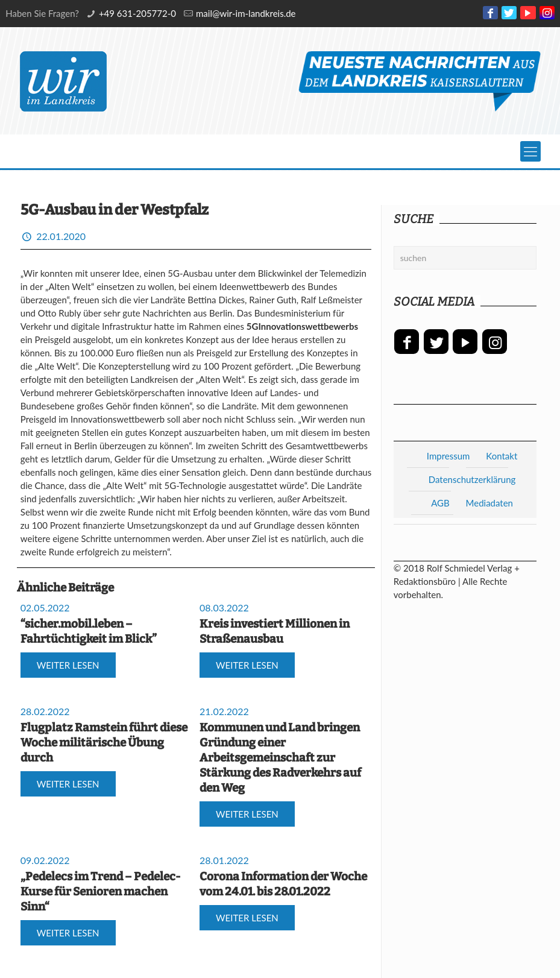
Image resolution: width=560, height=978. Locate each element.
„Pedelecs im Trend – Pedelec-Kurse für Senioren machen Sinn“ (100, 891)
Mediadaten (489, 503)
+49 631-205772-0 (137, 13)
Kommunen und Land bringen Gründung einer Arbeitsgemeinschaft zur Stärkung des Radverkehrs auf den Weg (280, 758)
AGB (440, 503)
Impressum (448, 456)
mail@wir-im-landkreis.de (246, 13)
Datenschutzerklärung (472, 479)
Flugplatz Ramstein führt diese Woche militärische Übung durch (104, 743)
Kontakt (502, 456)
